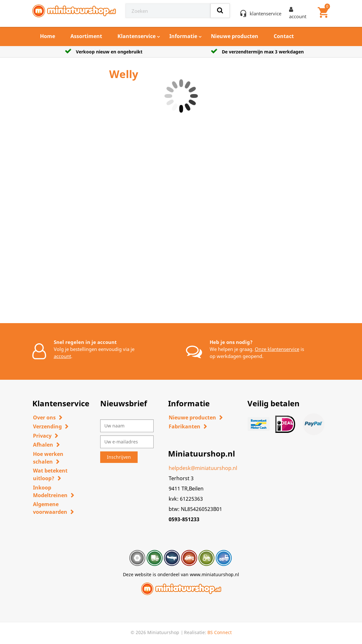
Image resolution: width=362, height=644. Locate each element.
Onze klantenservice (277, 349)
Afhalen (43, 445)
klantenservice (265, 13)
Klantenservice (137, 36)
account (62, 356)
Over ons (44, 417)
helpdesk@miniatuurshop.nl (203, 468)
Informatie (183, 36)
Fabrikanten (185, 426)
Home (48, 36)
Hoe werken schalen (48, 458)
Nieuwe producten (235, 36)
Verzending (47, 426)
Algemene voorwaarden (50, 508)
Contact (284, 36)
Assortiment (86, 36)
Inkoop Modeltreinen (50, 491)
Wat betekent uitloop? (50, 474)
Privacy (42, 436)
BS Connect (220, 632)
